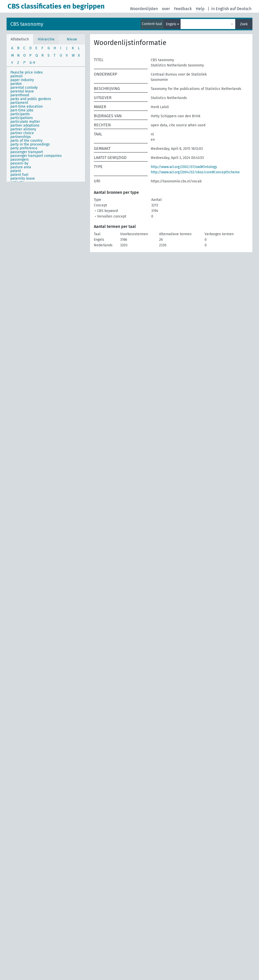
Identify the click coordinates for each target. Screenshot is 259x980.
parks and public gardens (31, 99)
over (166, 9)
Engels (171, 24)
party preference (24, 148)
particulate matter (25, 122)
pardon (16, 84)
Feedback (183, 9)
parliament (19, 103)
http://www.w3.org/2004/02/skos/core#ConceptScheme (195, 172)
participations (22, 118)
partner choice (22, 133)
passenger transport (27, 152)
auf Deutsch (241, 9)
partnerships (21, 137)
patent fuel (19, 175)
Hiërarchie (46, 39)
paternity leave (23, 178)
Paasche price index (27, 72)
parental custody (24, 88)
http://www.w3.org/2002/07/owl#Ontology (184, 167)
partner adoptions (25, 125)
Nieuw (72, 39)
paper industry (22, 80)
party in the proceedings (30, 144)
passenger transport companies (36, 156)
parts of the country (26, 141)
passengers (20, 160)
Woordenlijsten (144, 9)
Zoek (244, 24)
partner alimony (23, 129)
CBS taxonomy (27, 24)
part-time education (27, 106)
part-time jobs (22, 110)
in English (220, 9)
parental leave (22, 91)
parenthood (20, 95)
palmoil (16, 76)
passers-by (19, 163)
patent (16, 171)
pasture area (21, 167)
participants (20, 114)
